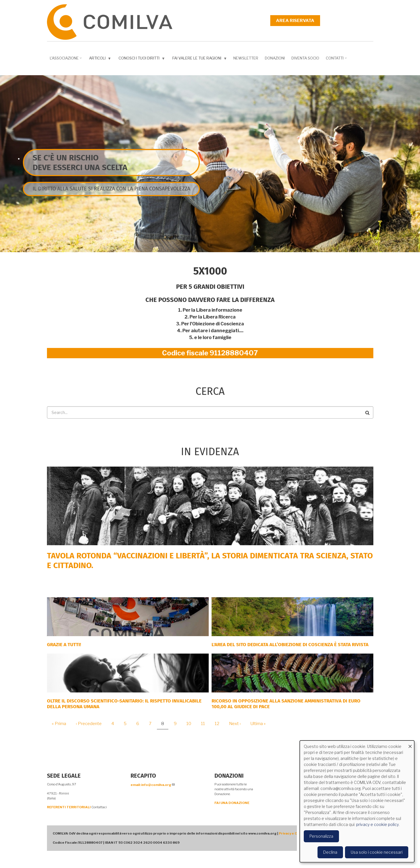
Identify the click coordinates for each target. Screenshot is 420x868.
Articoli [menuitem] (101, 59)
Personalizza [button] (321, 836)
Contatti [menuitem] (337, 60)
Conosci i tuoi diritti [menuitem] (142, 59)
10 (191, 724)
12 (219, 724)
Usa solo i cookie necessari (377, 852)
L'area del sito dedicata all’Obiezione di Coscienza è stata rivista (290, 645)
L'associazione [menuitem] (66, 60)
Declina (330, 852)
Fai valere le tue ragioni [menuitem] (200, 59)
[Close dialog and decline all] (410, 744)
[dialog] (357, 801)
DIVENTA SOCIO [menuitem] (305, 58)
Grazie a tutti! (64, 645)
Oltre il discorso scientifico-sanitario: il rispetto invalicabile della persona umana (124, 704)
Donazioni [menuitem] (275, 58)
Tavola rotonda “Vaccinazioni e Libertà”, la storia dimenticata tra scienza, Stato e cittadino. (210, 561)
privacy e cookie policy (377, 824)
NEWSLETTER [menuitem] (246, 58)
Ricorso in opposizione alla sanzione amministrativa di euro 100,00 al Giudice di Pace (286, 704)
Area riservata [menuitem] (295, 21)
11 (205, 724)
